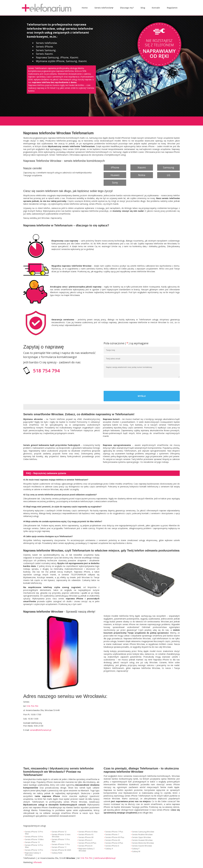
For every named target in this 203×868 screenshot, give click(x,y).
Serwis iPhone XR (86, 837)
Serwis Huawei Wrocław (142, 840)
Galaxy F (136, 849)
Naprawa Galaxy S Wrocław (33, 854)
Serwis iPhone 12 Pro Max (34, 846)
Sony (115, 183)
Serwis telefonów (103, 8)
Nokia (142, 175)
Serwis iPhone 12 (59, 832)
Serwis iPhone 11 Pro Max (61, 840)
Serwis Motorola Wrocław (143, 843)
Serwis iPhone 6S (113, 840)
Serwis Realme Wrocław (142, 834)
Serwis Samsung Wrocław (143, 832)
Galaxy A (109, 849)
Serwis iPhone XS (86, 834)
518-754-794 (86, 858)
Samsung (169, 167)
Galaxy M (136, 851)
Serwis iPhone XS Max (88, 832)
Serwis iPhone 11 (59, 847)
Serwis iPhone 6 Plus (114, 843)
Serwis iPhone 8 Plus (87, 843)
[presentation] (158, 385)
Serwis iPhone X (85, 840)
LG (169, 175)
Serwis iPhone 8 (85, 846)
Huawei (115, 175)
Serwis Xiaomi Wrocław (142, 846)
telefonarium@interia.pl (105, 858)
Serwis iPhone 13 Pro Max (34, 833)
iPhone (115, 167)
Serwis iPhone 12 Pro (34, 850)
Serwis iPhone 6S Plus (115, 837)
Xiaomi (142, 167)
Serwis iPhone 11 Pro (61, 844)
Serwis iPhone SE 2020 (61, 850)
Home (85, 8)
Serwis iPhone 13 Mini (34, 839)
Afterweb (38, 862)
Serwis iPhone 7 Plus (114, 832)
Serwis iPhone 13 (32, 842)
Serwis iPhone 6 (112, 846)
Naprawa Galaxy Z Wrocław (86, 850)
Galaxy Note (57, 853)
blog (141, 8)
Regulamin (170, 8)
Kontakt (154, 8)
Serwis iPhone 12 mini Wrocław (61, 835)
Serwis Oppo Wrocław (141, 837)
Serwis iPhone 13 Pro (34, 837)
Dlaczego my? (125, 8)
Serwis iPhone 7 (112, 834)
